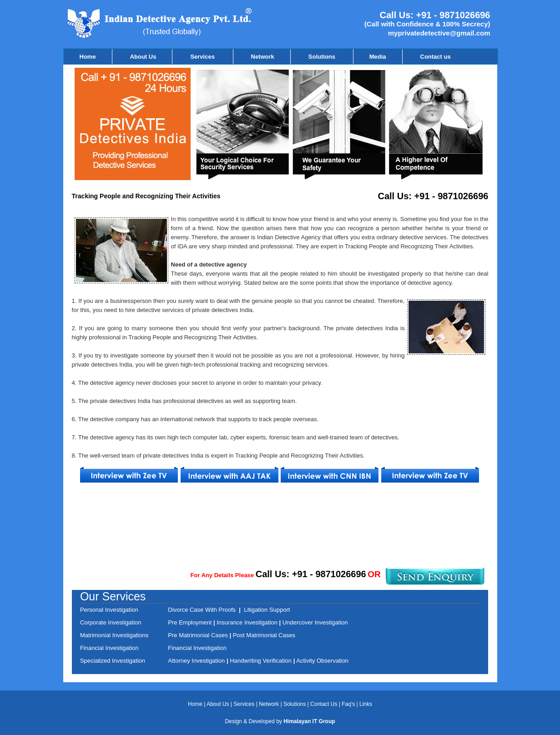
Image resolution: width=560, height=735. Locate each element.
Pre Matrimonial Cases (198, 635)
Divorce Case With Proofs (203, 610)
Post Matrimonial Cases (263, 635)
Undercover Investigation (315, 622)
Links (366, 704)
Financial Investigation (197, 648)
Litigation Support (267, 610)
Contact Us (325, 704)
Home (88, 57)
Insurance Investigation (246, 622)
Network (263, 57)
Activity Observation (322, 661)
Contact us (436, 57)
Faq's (348, 704)
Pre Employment (191, 622)
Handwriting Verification (261, 661)
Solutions (323, 57)
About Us (143, 57)
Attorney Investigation (197, 661)
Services (203, 57)
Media (378, 57)
